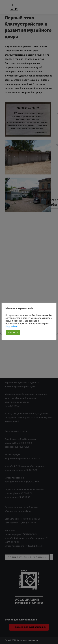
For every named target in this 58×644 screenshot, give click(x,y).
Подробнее (11, 327)
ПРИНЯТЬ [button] (13, 333)
